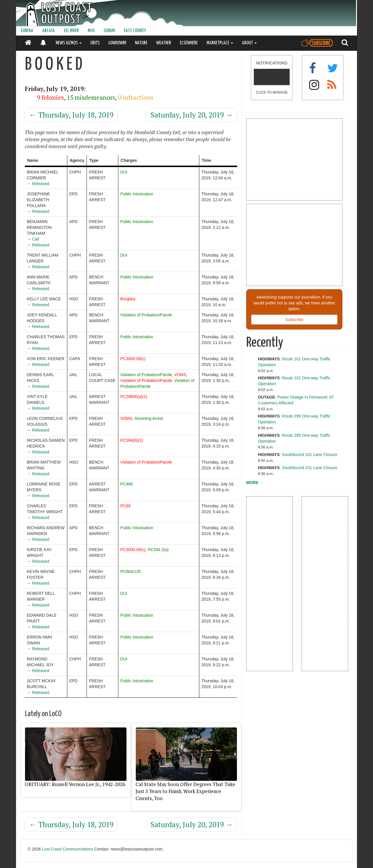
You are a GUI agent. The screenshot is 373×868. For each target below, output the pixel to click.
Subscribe (294, 320)
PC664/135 (131, 571)
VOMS (180, 375)
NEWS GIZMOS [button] (69, 43)
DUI (124, 172)
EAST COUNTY (135, 31)
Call (36, 239)
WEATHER (164, 43)
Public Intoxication (137, 194)
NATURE (141, 43)
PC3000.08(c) (133, 359)
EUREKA (27, 31)
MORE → (255, 483)
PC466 (127, 484)
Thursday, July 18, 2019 (71, 115)
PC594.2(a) (158, 550)
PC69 (125, 506)
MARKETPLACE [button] (220, 43)
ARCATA (49, 31)
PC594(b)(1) (132, 440)
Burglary (128, 299)
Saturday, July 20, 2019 (192, 115)
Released (41, 184)
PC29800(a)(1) (134, 397)
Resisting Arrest (149, 418)
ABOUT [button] (249, 43)
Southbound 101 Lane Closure (310, 455)
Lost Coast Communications (67, 849)
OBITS (95, 43)
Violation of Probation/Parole (146, 315)
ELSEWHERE (189, 43)
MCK (91, 31)
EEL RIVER (71, 31)
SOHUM (109, 31)
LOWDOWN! (117, 43)
